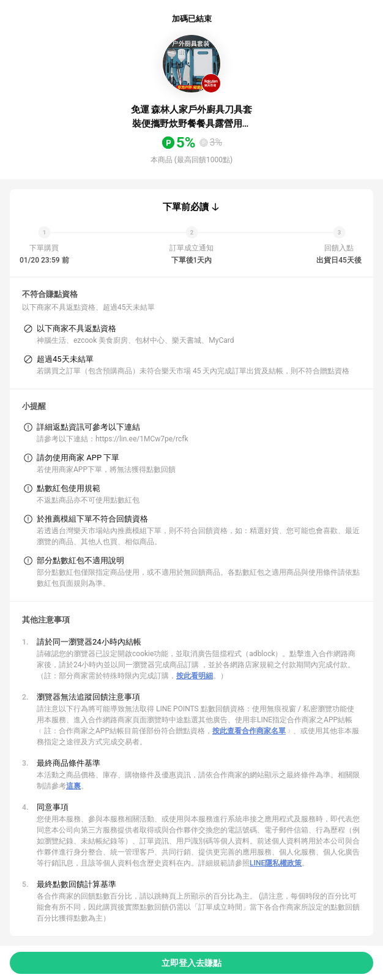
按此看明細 (195, 676)
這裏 (73, 786)
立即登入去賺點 (191, 963)
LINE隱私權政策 (276, 863)
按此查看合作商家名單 (249, 731)
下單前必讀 (186, 207)
